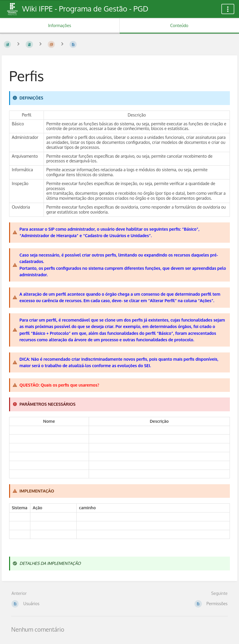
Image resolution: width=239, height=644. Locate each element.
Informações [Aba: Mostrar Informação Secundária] (60, 25)
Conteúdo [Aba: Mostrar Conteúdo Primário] (179, 25)
